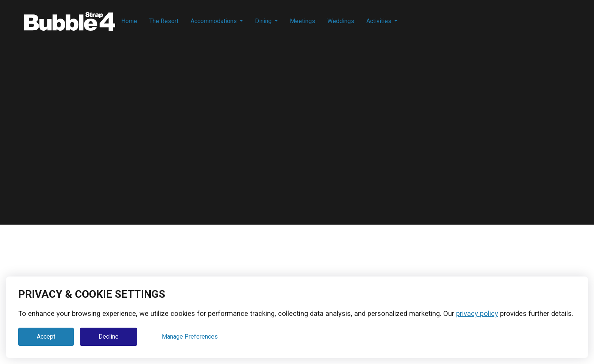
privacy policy (477, 313)
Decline (109, 337)
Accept (46, 337)
